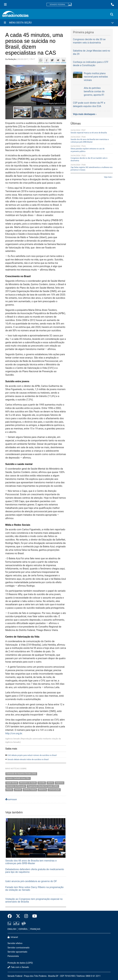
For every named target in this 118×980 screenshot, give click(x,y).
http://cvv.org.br (14, 733)
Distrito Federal (30, 790)
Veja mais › (108, 177)
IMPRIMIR (11, 799)
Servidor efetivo (15, 943)
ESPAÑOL (23, 929)
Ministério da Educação (16, 786)
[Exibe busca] (112, 14)
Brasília (9, 790)
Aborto (50, 783)
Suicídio (42, 783)
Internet (18, 790)
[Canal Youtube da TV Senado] (34, 916)
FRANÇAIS (35, 929)
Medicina (42, 790)
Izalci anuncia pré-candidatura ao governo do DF (31, 881)
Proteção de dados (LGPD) (20, 963)
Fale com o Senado (18, 967)
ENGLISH (12, 929)
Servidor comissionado (19, 948)
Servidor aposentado (17, 952)
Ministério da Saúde (28, 783)
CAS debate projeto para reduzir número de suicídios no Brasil (32, 755)
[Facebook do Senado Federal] (11, 916)
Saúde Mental (12, 783)
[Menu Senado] (5, 4)
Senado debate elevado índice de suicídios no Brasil (28, 759)
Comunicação (54, 790)
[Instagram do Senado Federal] (26, 916)
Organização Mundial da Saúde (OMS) (43, 786)
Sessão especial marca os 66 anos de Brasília (89, 133)
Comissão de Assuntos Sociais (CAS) (21, 774)
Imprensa (60, 783)
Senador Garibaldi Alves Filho (18, 778)
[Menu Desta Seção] (59, 23)
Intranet (13, 937)
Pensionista (13, 956)
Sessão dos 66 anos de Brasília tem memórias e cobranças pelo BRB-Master (31, 862)
